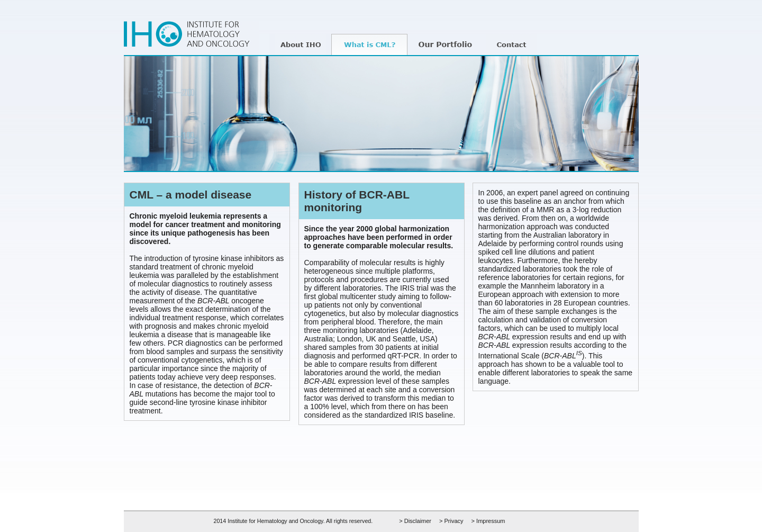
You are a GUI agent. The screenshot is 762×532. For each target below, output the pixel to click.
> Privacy (451, 521)
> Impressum (488, 521)
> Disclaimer (415, 521)
